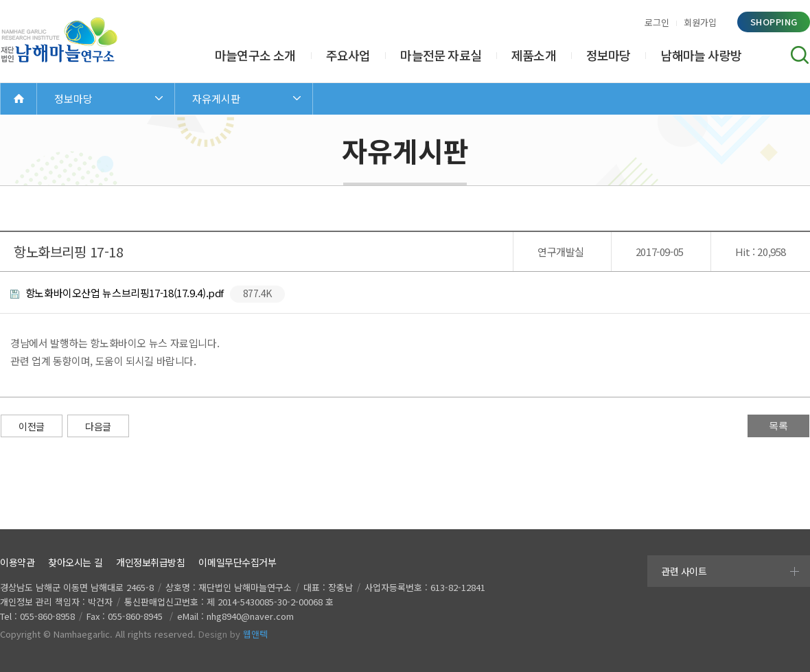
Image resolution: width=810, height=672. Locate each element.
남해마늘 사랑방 (701, 55)
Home (19, 99)
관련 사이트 (684, 571)
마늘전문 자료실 (441, 55)
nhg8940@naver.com (250, 616)
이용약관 (17, 562)
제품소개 (534, 55)
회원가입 (700, 22)
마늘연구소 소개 (255, 55)
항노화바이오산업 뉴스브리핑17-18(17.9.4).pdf (148, 294)
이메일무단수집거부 (237, 562)
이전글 (32, 426)
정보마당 (609, 55)
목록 (778, 426)
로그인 (657, 22)
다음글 (98, 426)
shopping (774, 22)
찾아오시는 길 (75, 562)
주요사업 (348, 55)
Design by (233, 634)
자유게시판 (216, 99)
